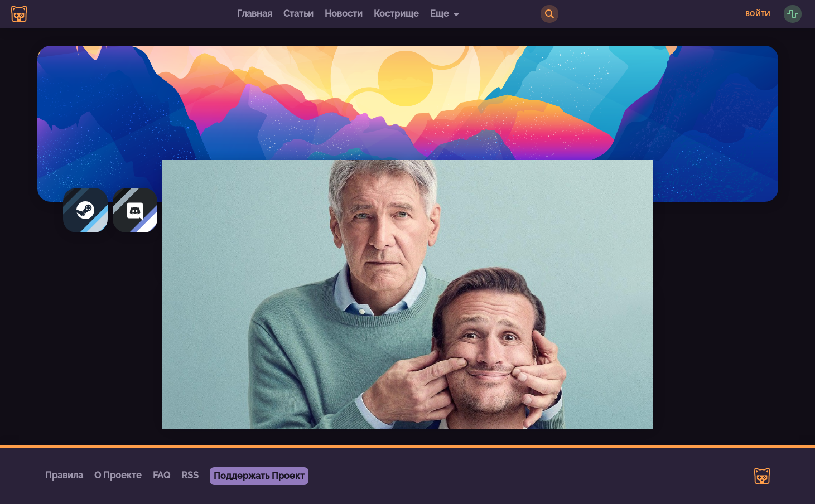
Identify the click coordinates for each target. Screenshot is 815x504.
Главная (255, 14)
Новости (344, 14)
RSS (190, 475)
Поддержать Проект (259, 476)
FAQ (161, 475)
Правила (64, 475)
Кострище (396, 14)
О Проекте (118, 475)
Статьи (298, 14)
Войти (758, 14)
